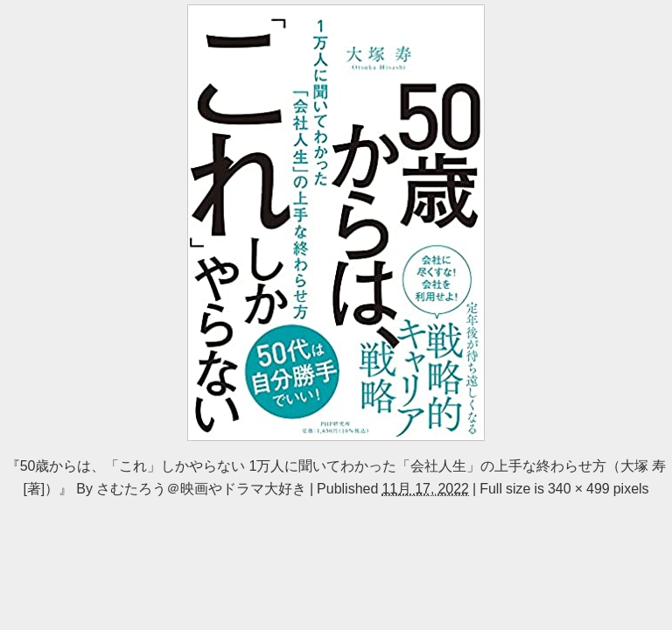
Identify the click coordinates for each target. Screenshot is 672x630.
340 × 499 (579, 488)
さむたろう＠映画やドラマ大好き (201, 488)
